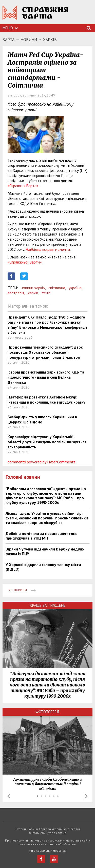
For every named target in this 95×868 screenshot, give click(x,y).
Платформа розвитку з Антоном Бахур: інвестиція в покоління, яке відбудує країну (46, 400)
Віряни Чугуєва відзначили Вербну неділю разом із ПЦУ (45, 551)
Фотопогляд (48, 712)
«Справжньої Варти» (25, 262)
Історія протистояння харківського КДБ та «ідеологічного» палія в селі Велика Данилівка (46, 377)
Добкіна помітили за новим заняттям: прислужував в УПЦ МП (41, 536)
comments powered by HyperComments (42, 462)
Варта (8, 39)
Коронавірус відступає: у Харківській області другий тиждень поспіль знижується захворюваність (47, 442)
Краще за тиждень (48, 605)
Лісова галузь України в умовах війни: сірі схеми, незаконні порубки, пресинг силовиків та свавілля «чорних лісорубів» (47, 518)
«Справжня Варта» (23, 186)
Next (86, 796)
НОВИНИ (29, 39)
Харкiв (50, 39)
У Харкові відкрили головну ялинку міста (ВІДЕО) (43, 567)
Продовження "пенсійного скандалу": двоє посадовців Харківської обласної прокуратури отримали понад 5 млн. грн (45, 352)
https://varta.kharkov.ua (35, 15)
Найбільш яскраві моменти (48, 249)
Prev (9, 796)
